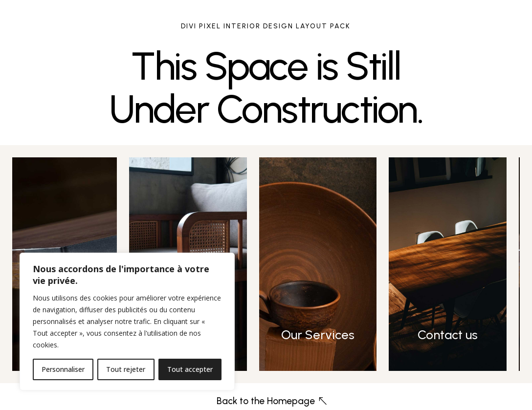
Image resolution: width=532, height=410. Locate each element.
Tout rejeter (126, 369)
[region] (127, 322)
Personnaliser (63, 369)
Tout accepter (190, 369)
